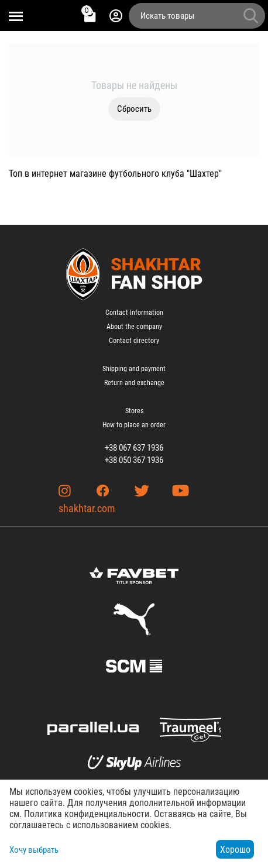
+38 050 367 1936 (134, 460)
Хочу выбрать (34, 850)
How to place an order (134, 425)
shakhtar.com (87, 508)
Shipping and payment (134, 369)
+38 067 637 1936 (134, 448)
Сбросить (134, 109)
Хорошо (235, 850)
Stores (134, 411)
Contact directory (134, 341)
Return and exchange (134, 383)
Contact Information (134, 313)
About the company (134, 327)
